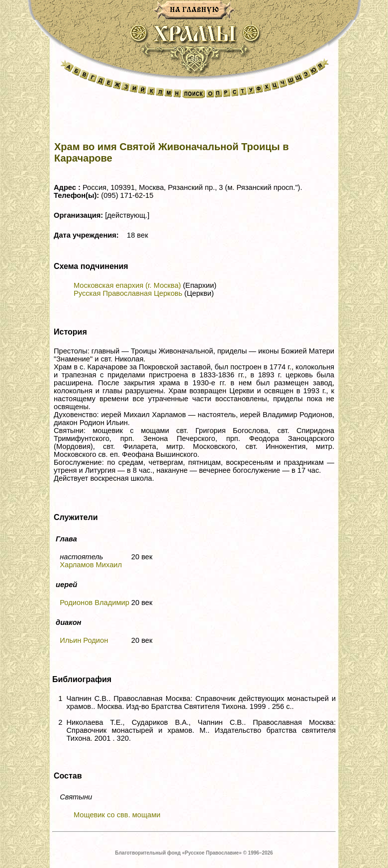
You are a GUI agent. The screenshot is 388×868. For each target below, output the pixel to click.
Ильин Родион (84, 640)
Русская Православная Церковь (128, 293)
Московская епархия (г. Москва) (127, 285)
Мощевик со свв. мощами (117, 815)
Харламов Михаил (91, 565)
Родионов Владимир (95, 603)
